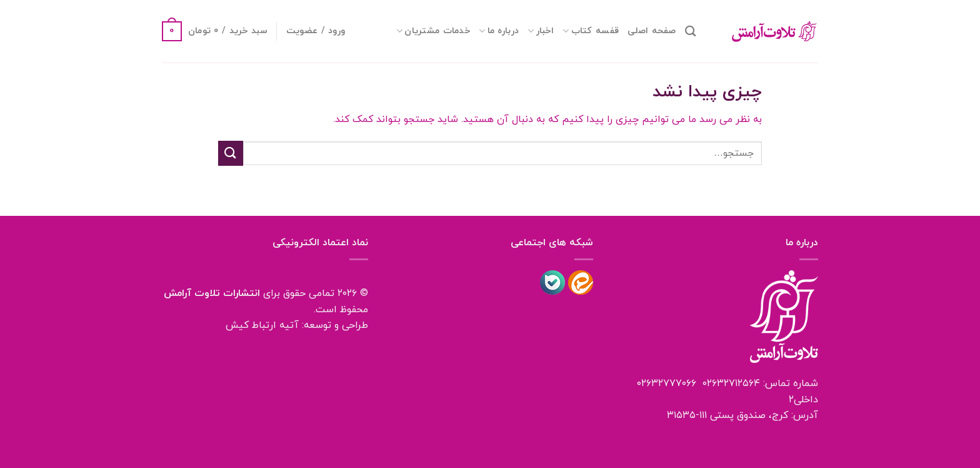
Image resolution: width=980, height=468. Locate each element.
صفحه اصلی (652, 31)
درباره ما (499, 31)
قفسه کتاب (591, 31)
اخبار (541, 31)
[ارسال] (231, 153)
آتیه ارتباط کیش (262, 325)
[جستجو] (690, 32)
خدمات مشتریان (433, 31)
